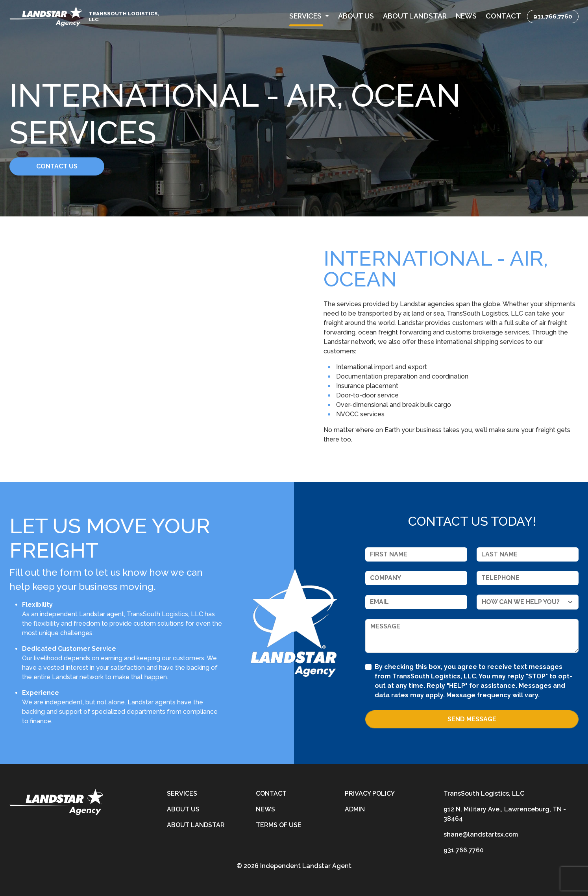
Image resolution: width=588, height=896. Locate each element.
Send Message (472, 719)
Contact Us (70, 166)
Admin (355, 809)
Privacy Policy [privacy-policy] (370, 793)
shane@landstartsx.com (481, 834)
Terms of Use (279, 825)
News (265, 809)
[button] (309, 16)
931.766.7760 (553, 16)
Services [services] (182, 793)
